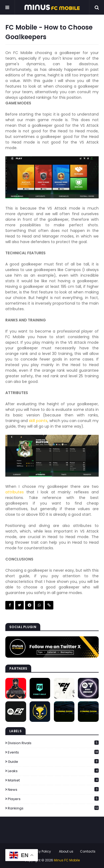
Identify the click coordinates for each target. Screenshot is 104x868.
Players (53, 799)
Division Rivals (53, 743)
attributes (15, 492)
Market (53, 780)
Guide (53, 762)
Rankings (53, 808)
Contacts (88, 851)
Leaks (53, 771)
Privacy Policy (40, 851)
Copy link (49, 605)
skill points (38, 421)
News (53, 790)
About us (66, 851)
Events (53, 752)
